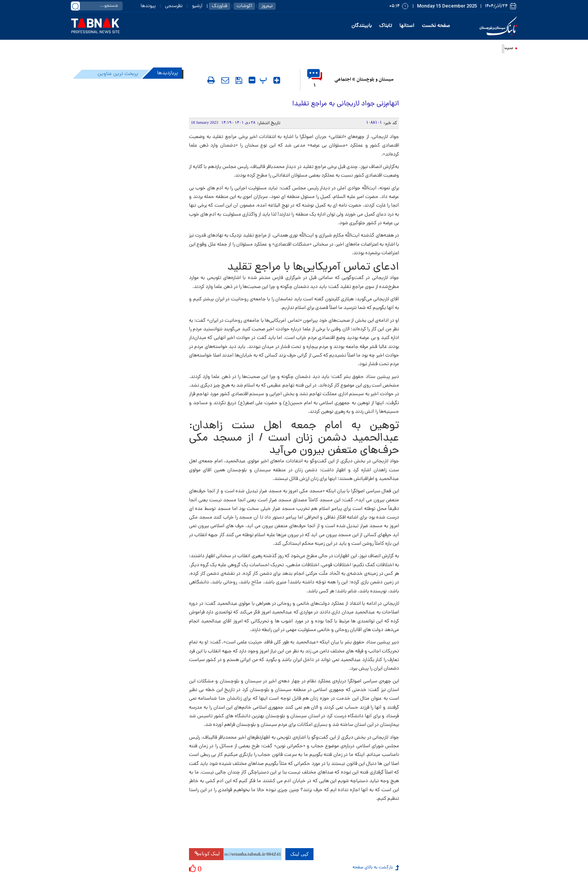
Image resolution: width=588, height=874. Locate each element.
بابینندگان (361, 26)
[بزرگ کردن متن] (277, 80)
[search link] (75, 6)
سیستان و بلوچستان (375, 79)
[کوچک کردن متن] (252, 80)
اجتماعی (343, 79)
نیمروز (267, 6)
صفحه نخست (436, 26)
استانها (407, 26)
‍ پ (264, 79)
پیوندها (148, 6)
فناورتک (220, 6)
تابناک (385, 26)
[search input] (97, 6)
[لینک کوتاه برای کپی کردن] (253, 854)
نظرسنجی (174, 6)
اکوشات (244, 6)
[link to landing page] (96, 26)
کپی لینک (299, 854)
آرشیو (197, 6)
